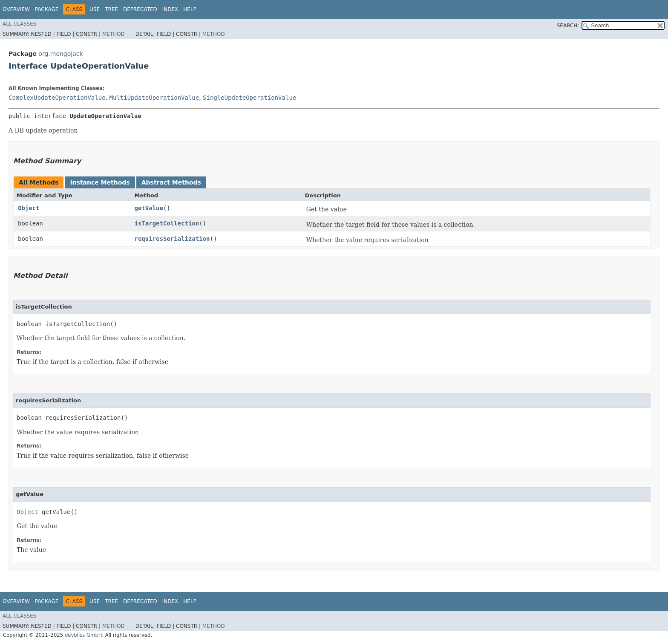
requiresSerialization (172, 239)
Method (114, 34)
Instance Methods (100, 182)
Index (170, 9)
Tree (111, 9)
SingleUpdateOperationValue (249, 98)
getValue (148, 208)
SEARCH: (568, 26)
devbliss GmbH (83, 635)
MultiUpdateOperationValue (154, 98)
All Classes (19, 24)
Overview (16, 9)
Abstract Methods (171, 182)
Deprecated (140, 9)
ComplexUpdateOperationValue (57, 98)
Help (190, 9)
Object (29, 208)
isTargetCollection (167, 223)
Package (47, 9)
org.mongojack (60, 54)
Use (95, 9)
